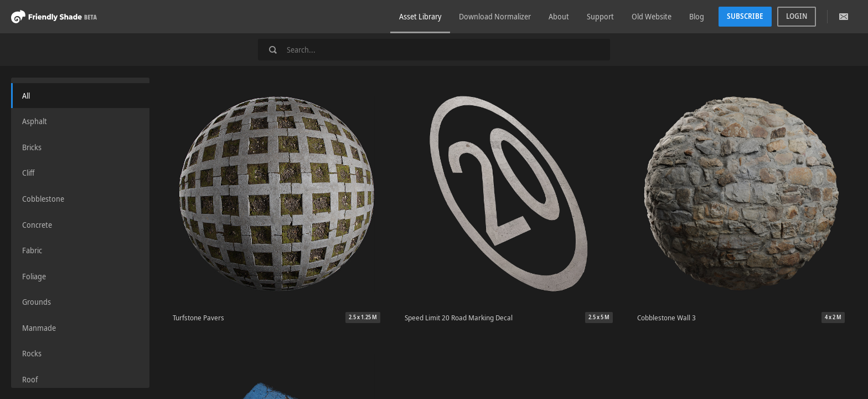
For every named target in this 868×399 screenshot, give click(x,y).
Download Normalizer (495, 16)
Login (797, 16)
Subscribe (745, 16)
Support (600, 16)
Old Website (652, 16)
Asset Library (420, 16)
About (559, 16)
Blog (697, 16)
